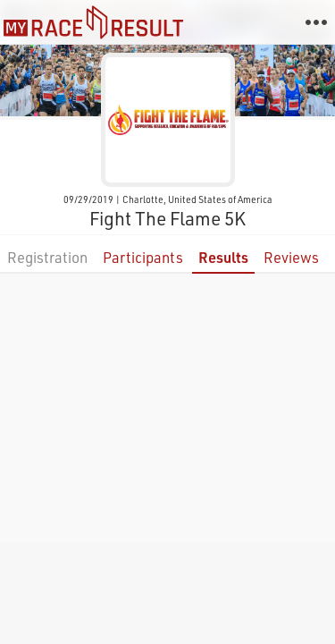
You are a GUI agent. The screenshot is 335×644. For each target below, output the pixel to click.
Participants (143, 257)
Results (223, 257)
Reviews (291, 257)
